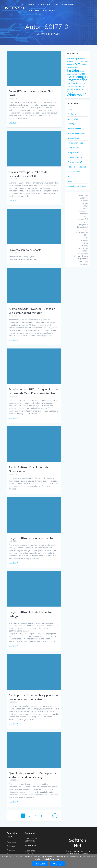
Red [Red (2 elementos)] (69, 83)
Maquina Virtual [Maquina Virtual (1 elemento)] (72, 74)
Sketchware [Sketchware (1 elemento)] (77, 86)
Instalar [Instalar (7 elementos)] (73, 70)
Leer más (12, 123)
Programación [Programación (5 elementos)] (77, 80)
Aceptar (57, 864)
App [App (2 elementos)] (77, 58)
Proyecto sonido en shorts (25, 250)
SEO (70, 176)
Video (70, 181)
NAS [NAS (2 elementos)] (69, 77)
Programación (74, 148)
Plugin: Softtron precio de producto (31, 535)
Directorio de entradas (42, 10)
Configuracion (74, 114)
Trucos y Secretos (64, 5)
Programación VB (75, 162)
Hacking (71, 124)
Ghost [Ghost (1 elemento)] (84, 65)
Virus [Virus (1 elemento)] (82, 89)
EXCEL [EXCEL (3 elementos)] (78, 64)
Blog (70, 109)
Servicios (43, 5)
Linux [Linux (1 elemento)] (82, 71)
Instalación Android (76, 128)
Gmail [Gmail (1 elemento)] (69, 68)
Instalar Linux (73, 138)
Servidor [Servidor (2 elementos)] (75, 83)
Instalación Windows (76, 133)
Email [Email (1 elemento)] (72, 65)
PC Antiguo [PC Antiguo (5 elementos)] (80, 77)
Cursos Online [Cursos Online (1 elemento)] (78, 62)
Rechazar (40, 864)
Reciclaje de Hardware (77, 167)
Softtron (15, 8)
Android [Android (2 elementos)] (71, 58)
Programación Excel (76, 157)
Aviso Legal (11, 837)
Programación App (75, 152)
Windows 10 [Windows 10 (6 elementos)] (77, 95)
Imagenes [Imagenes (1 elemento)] (74, 68)
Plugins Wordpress (75, 143)
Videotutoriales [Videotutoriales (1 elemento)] (75, 89)
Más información (52, 859)
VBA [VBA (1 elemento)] (83, 86)
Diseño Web (73, 119)
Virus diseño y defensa (77, 186)
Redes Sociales (74, 172)
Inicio (32, 5)
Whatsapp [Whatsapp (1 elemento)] (70, 92)
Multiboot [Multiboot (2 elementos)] (83, 74)
